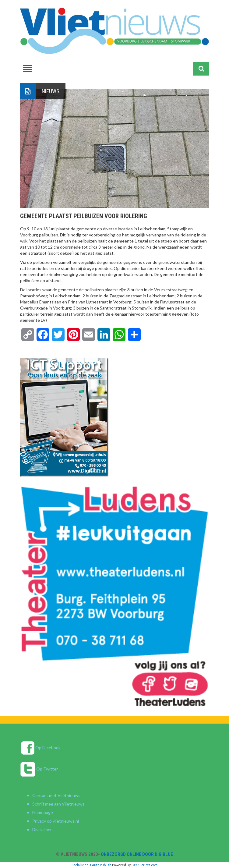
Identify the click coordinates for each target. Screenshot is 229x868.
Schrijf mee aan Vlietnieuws (58, 804)
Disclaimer (42, 829)
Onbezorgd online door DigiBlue (137, 854)
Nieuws (51, 91)
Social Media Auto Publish (92, 865)
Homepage (43, 812)
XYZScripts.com (145, 865)
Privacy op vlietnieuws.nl (56, 821)
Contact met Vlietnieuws (56, 795)
